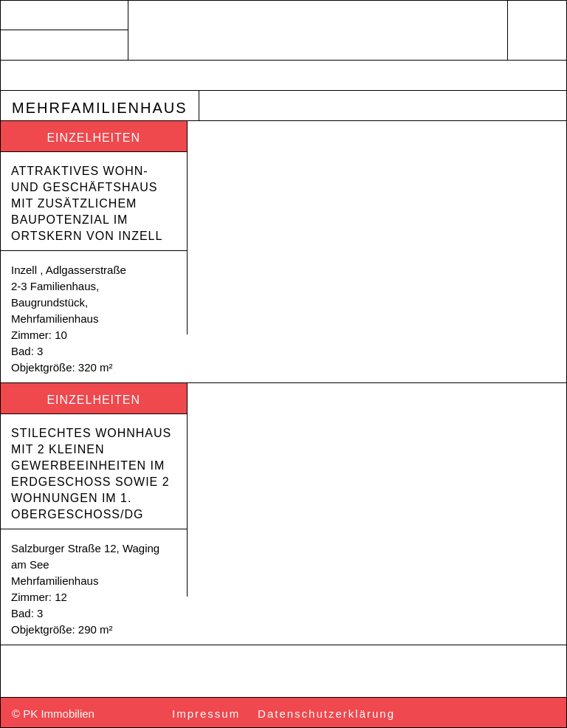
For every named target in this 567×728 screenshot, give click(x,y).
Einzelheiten (93, 138)
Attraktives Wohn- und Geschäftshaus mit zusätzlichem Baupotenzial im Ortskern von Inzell (87, 203)
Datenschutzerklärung (326, 714)
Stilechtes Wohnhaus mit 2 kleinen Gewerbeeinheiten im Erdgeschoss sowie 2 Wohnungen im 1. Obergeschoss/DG (93, 474)
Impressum (206, 714)
